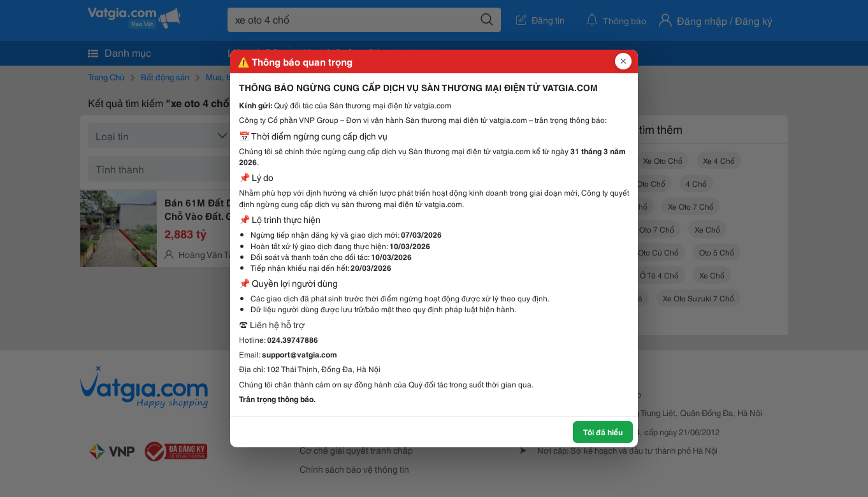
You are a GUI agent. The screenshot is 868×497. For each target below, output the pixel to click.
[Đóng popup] (623, 61)
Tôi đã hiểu (603, 432)
